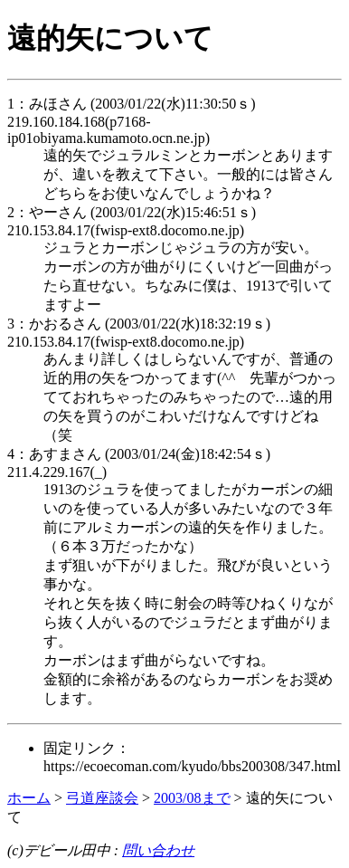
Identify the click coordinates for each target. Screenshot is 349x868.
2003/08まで (192, 798)
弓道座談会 (102, 798)
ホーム (29, 798)
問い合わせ (158, 850)
